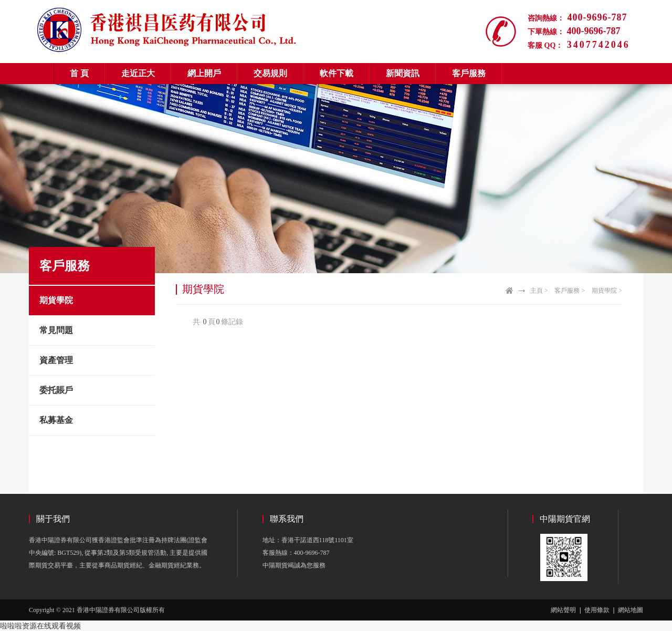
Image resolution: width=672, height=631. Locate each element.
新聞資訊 (403, 73)
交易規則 (270, 73)
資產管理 (56, 360)
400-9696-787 (596, 17)
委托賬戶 (56, 390)
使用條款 (597, 610)
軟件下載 (337, 73)
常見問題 (56, 330)
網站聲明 (563, 610)
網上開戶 (204, 73)
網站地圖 (631, 610)
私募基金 (56, 420)
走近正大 (138, 73)
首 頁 (79, 73)
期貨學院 (56, 300)
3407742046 (596, 45)
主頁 (537, 291)
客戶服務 (469, 73)
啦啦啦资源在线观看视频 (40, 626)
